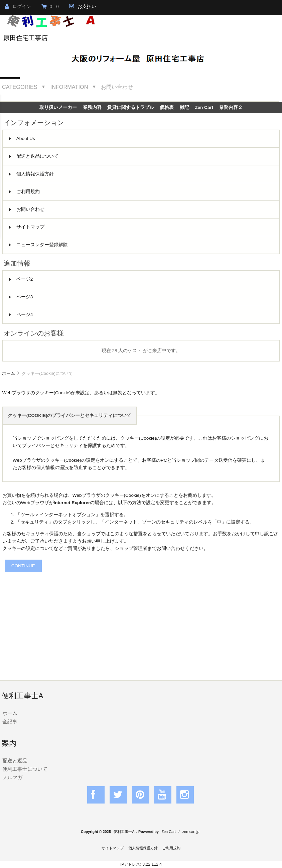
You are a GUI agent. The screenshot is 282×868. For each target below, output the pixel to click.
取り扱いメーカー (58, 107)
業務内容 (92, 107)
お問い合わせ (117, 87)
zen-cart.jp (191, 832)
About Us (22, 138)
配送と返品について (34, 156)
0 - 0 (50, 7)
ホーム (9, 373)
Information (69, 87)
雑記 (184, 107)
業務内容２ (231, 107)
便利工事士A (124, 832)
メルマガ (12, 777)
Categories (20, 87)
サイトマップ (27, 227)
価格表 (167, 107)
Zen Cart (204, 107)
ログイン (18, 7)
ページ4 (21, 315)
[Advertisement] (141, 619)
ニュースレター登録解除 (39, 245)
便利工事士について (25, 769)
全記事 (10, 721)
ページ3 (21, 297)
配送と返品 (15, 761)
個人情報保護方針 (32, 174)
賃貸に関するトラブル (131, 107)
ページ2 (21, 279)
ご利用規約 (25, 192)
